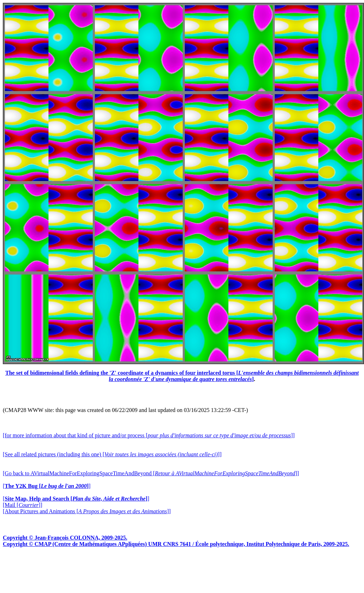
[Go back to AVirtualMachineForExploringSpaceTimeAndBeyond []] (151, 473)
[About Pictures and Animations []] (87, 511)
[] (47, 486)
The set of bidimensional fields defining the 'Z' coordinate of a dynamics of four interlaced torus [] (182, 376)
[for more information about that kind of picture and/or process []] (149, 435)
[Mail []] (22, 505)
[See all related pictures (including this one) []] (112, 454)
